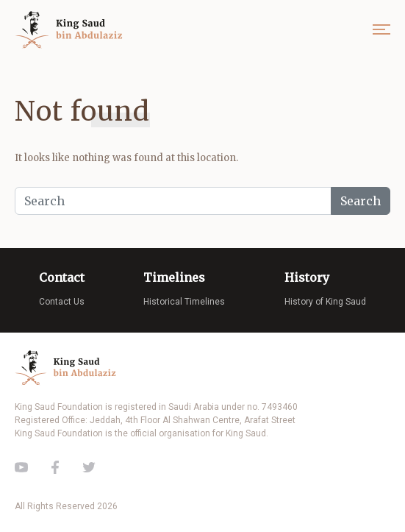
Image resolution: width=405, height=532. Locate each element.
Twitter (89, 467)
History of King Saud (325, 302)
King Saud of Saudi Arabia (72, 30)
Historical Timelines (184, 302)
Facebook (55, 467)
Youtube (21, 467)
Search (361, 201)
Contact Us (62, 302)
